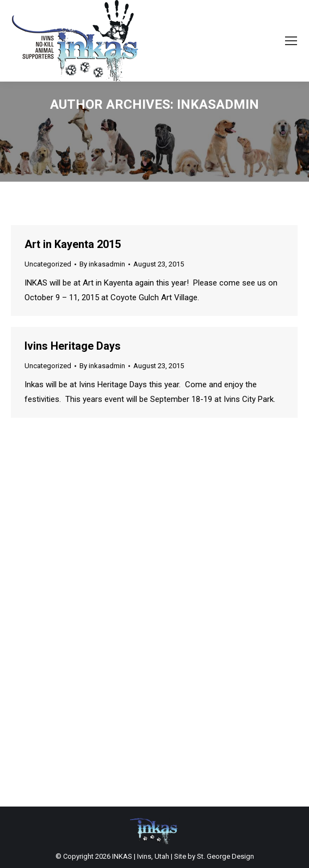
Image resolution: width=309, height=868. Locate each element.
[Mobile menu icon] (291, 41)
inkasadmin (218, 104)
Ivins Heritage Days (73, 346)
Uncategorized (48, 264)
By (102, 264)
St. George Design (225, 856)
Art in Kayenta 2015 (73, 244)
